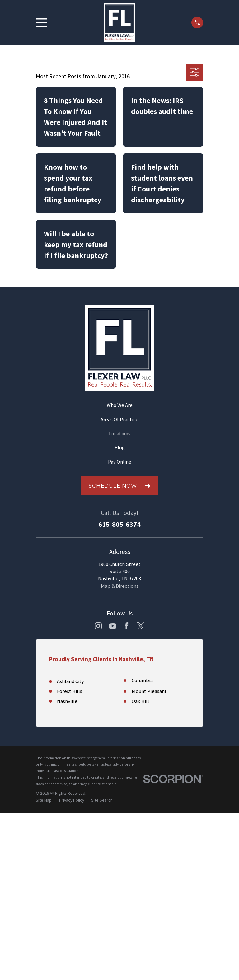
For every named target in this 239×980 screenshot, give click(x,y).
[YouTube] (112, 626)
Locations (120, 433)
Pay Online (120, 462)
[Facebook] (127, 626)
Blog (120, 448)
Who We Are (120, 405)
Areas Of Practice (119, 419)
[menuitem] (44, 800)
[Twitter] (141, 626)
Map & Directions (120, 586)
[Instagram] (98, 626)
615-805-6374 (119, 524)
